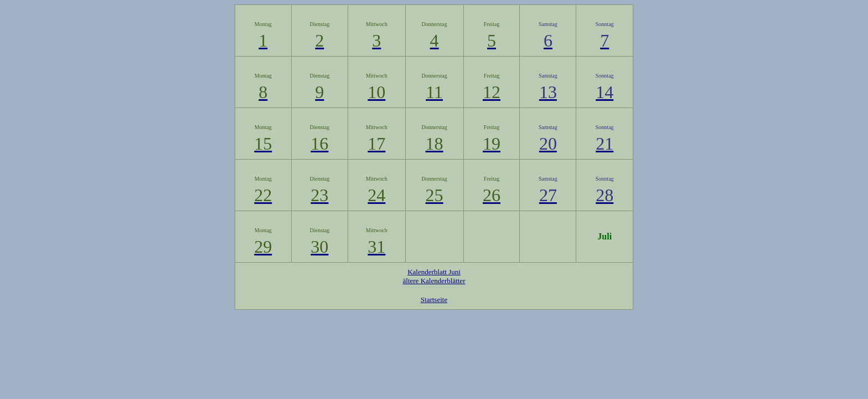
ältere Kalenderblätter (434, 281)
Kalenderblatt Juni (434, 272)
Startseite (434, 300)
